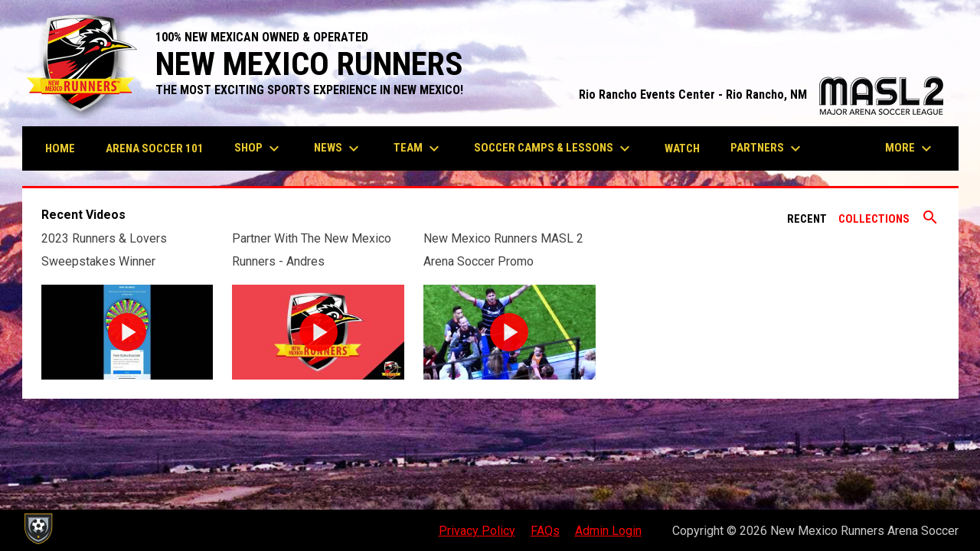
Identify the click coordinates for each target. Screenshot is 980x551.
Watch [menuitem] (682, 148)
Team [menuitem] (418, 148)
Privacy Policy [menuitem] (477, 531)
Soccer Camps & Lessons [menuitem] (554, 148)
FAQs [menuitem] (545, 531)
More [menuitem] (910, 148)
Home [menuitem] (60, 148)
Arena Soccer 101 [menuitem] (155, 148)
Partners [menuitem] (768, 148)
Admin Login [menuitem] (608, 531)
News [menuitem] (338, 148)
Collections (874, 219)
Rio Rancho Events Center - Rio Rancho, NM (761, 95)
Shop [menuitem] (259, 148)
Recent (807, 219)
